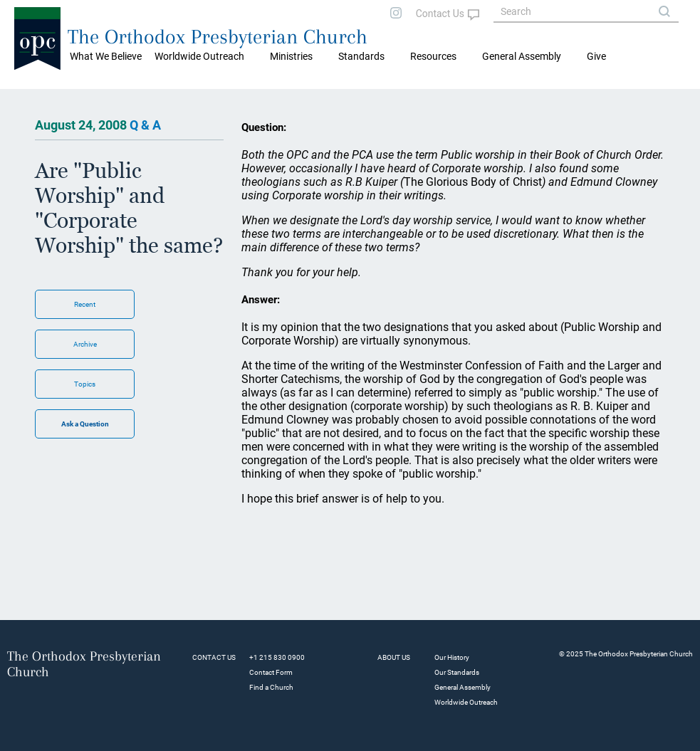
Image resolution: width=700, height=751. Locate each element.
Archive (85, 344)
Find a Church (271, 687)
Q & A (145, 125)
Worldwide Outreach (466, 702)
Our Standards (457, 672)
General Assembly (522, 56)
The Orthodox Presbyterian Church (218, 37)
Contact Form (271, 672)
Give (596, 56)
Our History (452, 657)
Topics (85, 384)
